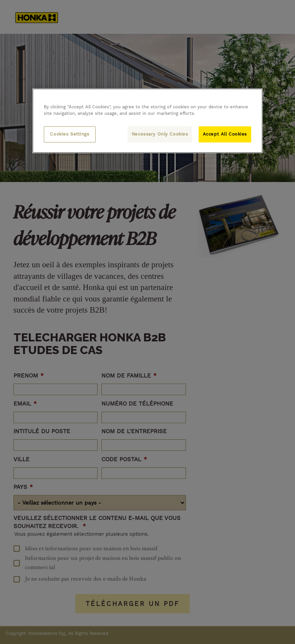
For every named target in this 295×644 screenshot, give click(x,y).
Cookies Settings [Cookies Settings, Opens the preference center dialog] (70, 134)
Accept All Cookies (225, 134)
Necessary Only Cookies (160, 134)
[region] (147, 121)
